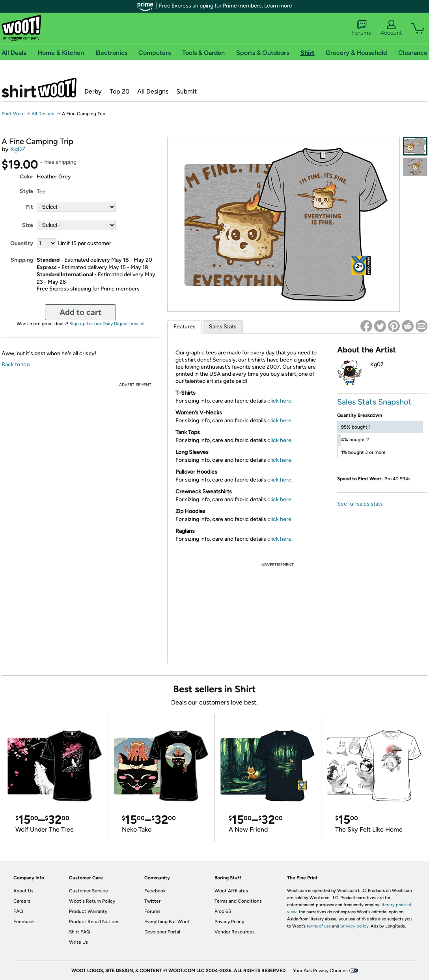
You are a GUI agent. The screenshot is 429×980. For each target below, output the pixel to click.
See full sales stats (360, 504)
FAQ (18, 911)
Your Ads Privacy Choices (320, 971)
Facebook (155, 891)
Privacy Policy (229, 922)
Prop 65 (223, 911)
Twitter (152, 901)
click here (279, 401)
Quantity (22, 243)
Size (28, 225)
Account (391, 28)
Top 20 (119, 91)
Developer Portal (162, 932)
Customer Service (89, 891)
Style (26, 191)
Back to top (16, 364)
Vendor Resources (235, 932)
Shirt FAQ (79, 932)
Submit (187, 91)
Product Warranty (88, 911)
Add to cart (80, 312)
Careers (22, 901)
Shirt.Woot (39, 88)
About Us (23, 891)
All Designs (153, 91)
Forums (362, 28)
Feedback (24, 922)
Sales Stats (223, 327)
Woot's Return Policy (92, 901)
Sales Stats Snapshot (374, 402)
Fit (30, 207)
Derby (93, 91)
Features (185, 327)
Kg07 (18, 149)
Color (26, 177)
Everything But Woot (167, 922)
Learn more (278, 6)
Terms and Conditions (238, 901)
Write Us (78, 942)
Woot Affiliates (231, 891)
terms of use (319, 926)
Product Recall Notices (94, 922)
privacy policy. (355, 926)
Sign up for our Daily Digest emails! (107, 324)
